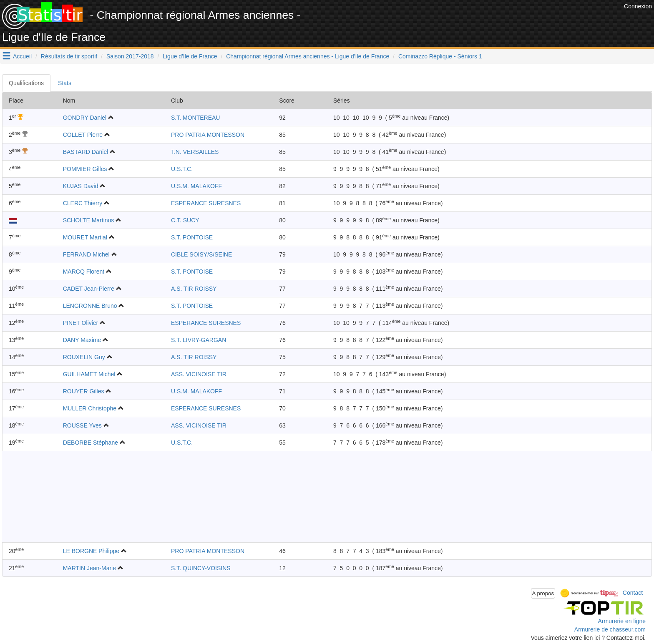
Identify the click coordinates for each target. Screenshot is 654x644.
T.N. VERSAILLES (195, 152)
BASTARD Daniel (86, 152)
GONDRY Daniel (85, 118)
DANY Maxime (82, 340)
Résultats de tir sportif (69, 56)
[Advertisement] (470, 21)
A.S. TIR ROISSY (194, 289)
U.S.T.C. (182, 169)
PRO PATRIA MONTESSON (208, 135)
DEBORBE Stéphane (91, 443)
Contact (633, 593)
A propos (543, 593)
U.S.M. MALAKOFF (196, 186)
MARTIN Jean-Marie (89, 568)
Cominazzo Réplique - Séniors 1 (440, 56)
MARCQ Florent (84, 272)
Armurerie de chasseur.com (610, 629)
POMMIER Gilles (85, 169)
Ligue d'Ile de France (190, 56)
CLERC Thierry (83, 203)
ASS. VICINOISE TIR (199, 374)
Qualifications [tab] (26, 83)
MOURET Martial (85, 237)
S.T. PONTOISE (192, 237)
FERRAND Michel (86, 254)
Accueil (22, 56)
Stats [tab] (65, 83)
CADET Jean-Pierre (89, 289)
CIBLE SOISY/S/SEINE (201, 254)
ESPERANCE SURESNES (206, 203)
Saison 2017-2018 (130, 56)
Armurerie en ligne (622, 621)
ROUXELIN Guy (84, 357)
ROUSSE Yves (82, 425)
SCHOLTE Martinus (89, 220)
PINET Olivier (81, 323)
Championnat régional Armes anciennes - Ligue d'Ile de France (308, 56)
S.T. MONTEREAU (195, 118)
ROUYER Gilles (84, 391)
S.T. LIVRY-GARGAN (199, 340)
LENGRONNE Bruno (90, 306)
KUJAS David (81, 186)
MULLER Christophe (90, 408)
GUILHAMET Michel (89, 374)
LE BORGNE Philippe (91, 551)
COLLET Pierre (83, 135)
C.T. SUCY (185, 220)
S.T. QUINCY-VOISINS (201, 568)
